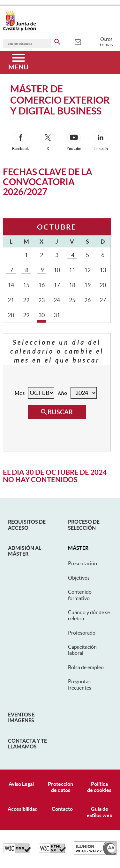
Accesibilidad (23, 809)
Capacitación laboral (82, 650)
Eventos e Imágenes (21, 717)
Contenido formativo (80, 595)
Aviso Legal (21, 784)
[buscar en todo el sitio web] (57, 41)
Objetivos (79, 578)
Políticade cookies (99, 787)
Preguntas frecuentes (80, 684)
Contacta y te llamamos (27, 744)
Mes (20, 393)
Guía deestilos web (100, 812)
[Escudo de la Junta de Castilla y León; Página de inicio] (19, 30)
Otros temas (106, 42)
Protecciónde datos (60, 787)
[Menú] (18, 62)
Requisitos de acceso (27, 525)
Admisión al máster (25, 551)
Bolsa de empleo (86, 667)
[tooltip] (78, 42)
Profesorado (82, 633)
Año (62, 393)
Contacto (62, 809)
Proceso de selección (84, 525)
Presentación (82, 563)
